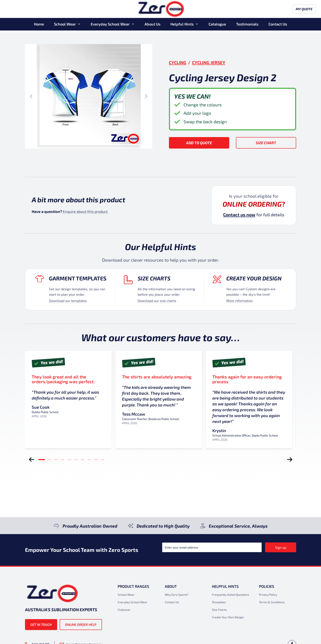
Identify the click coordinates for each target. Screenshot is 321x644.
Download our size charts (157, 301)
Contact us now (239, 214)
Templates (219, 602)
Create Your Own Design (228, 617)
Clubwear (124, 610)
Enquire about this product (85, 211)
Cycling (178, 62)
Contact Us (278, 26)
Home (39, 26)
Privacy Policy (268, 595)
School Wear (65, 26)
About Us (152, 26)
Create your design (254, 278)
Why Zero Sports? (177, 595)
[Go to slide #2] (78, 159)
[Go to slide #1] (56, 159)
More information (240, 301)
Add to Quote (199, 143)
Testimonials (247, 26)
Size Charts (154, 278)
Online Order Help (81, 624)
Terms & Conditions (272, 602)
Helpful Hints (182, 26)
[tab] (42, 459)
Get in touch (41, 624)
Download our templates (68, 301)
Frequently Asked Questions (230, 595)
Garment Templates (78, 278)
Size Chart (266, 143)
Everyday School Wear (110, 26)
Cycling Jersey (209, 62)
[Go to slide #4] (121, 159)
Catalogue (217, 26)
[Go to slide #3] (99, 159)
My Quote (284, 10)
